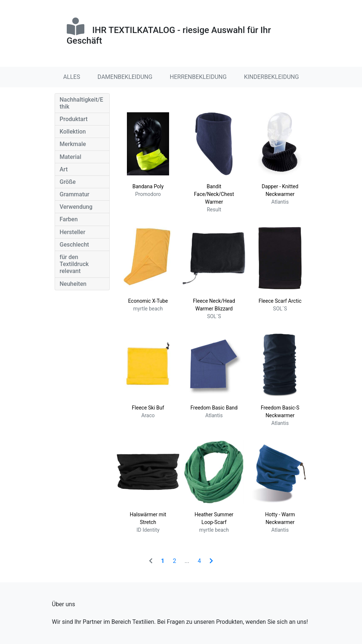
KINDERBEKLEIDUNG (271, 77)
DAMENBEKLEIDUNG (125, 77)
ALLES (72, 77)
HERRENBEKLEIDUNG (198, 77)
